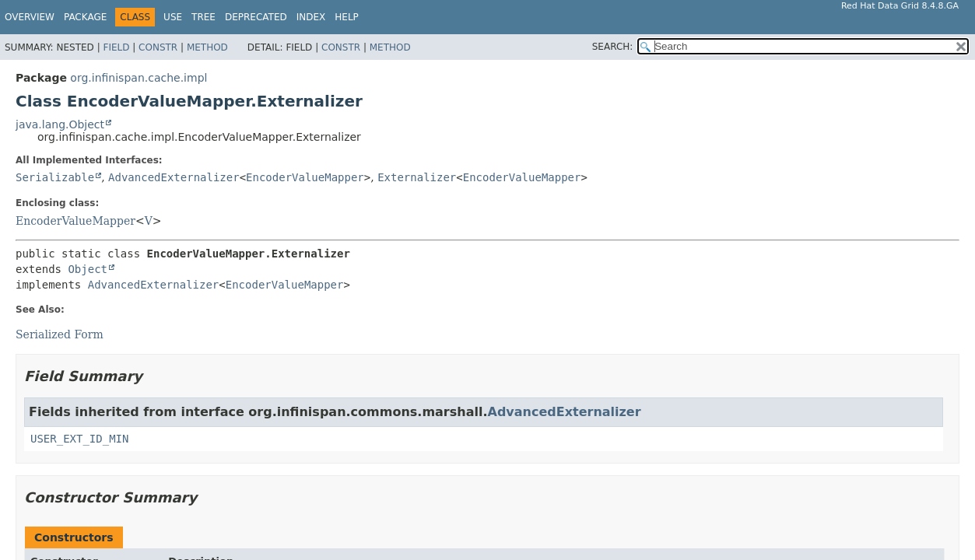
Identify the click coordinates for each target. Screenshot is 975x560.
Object (88, 269)
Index (311, 17)
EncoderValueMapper (305, 177)
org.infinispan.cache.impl (139, 78)
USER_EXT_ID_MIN (79, 439)
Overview (30, 17)
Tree (203, 17)
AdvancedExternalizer (174, 177)
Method (207, 47)
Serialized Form (60, 334)
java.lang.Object (60, 124)
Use (173, 17)
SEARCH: (613, 47)
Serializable (55, 177)
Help (347, 17)
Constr (158, 47)
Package (85, 17)
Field (116, 47)
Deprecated (256, 17)
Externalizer (417, 177)
